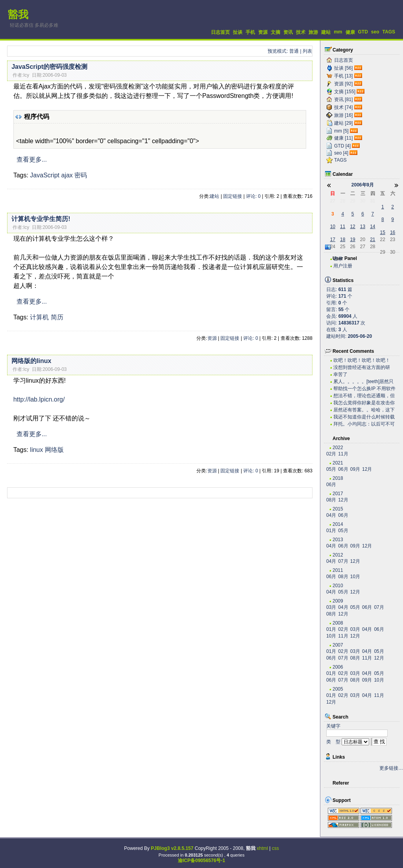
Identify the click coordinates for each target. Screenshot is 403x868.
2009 (338, 601)
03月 (331, 607)
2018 (338, 478)
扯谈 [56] (343, 68)
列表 (307, 51)
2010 (338, 586)
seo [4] (341, 153)
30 (363, 201)
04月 (331, 515)
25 (343, 247)
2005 (338, 689)
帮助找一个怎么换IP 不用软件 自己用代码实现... (364, 389)
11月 (343, 454)
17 (333, 240)
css (275, 848)
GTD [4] (342, 146)
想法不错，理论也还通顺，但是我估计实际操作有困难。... (364, 396)
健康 (350, 32)
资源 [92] (343, 84)
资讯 (288, 32)
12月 (367, 469)
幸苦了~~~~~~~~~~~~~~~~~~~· (360, 375)
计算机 (39, 317)
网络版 (54, 450)
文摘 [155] (345, 92)
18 (343, 240)
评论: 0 (253, 196)
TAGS (389, 32)
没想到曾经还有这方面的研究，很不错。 (362, 368)
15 (383, 232)
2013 (338, 540)
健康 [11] (343, 138)
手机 (250, 32)
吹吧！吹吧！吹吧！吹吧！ (362, 360)
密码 (81, 175)
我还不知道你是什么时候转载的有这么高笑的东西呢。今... (364, 417)
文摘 (275, 32)
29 (352, 201)
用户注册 (343, 266)
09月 (355, 469)
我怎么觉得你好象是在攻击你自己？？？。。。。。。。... (364, 403)
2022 (338, 448)
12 (352, 227)
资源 (263, 32)
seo (375, 32)
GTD (363, 32)
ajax (67, 175)
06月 (343, 469)
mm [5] (341, 131)
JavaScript (45, 175)
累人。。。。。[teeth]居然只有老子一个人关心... (363, 382)
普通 (294, 51)
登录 (338, 259)
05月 (331, 469)
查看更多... (32, 159)
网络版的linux (31, 361)
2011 (338, 570)
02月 (331, 454)
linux (36, 450)
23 (393, 240)
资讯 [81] (343, 100)
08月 (331, 500)
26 (352, 247)
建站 (326, 32)
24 (333, 247)
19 (352, 240)
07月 (343, 561)
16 (393, 232)
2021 (338, 463)
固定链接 (233, 196)
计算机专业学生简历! (41, 219)
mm (338, 32)
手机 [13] (343, 76)
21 (372, 240)
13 (363, 227)
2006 (338, 667)
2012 (338, 555)
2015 (338, 509)
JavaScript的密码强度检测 (49, 67)
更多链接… (391, 768)
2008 (338, 623)
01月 (331, 531)
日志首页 (220, 32)
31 (372, 201)
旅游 (313, 32)
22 (383, 240)
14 (372, 227)
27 (333, 201)
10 (333, 227)
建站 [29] (343, 123)
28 (343, 201)
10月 (355, 577)
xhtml (262, 848)
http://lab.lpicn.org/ (39, 399)
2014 (338, 524)
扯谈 (238, 32)
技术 (301, 32)
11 (343, 227)
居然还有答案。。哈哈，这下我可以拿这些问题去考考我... (364, 410)
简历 (57, 317)
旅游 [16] (343, 115)
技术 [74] (343, 107)
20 (363, 240)
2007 (338, 645)
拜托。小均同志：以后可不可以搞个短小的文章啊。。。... (364, 424)
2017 (338, 494)
